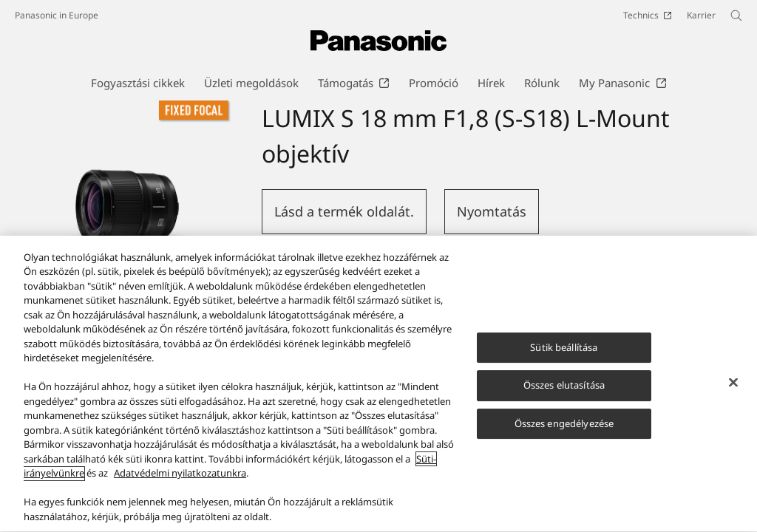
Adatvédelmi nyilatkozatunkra (180, 484)
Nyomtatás (492, 211)
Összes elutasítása (564, 395)
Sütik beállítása (564, 358)
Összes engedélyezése (564, 434)
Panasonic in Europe (57, 15)
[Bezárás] (733, 392)
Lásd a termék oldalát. (344, 211)
